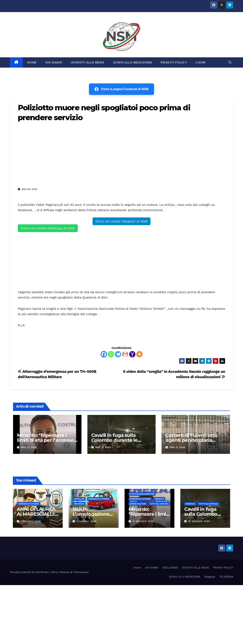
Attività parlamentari (142, 494)
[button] (230, 62)
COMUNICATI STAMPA (29, 504)
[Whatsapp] (111, 354)
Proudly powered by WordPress (30, 572)
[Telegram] (118, 354)
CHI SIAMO (54, 62)
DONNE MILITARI (138, 504)
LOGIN (201, 62)
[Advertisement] (121, 154)
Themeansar (81, 572)
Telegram (210, 577)
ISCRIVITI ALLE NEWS (88, 62)
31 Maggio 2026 (143, 521)
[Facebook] (104, 354)
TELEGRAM (226, 577)
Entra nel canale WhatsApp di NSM (48, 228)
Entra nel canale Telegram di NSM (121, 221)
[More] (139, 354)
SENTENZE (79, 504)
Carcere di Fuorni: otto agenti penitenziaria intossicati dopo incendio (194, 440)
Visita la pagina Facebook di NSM (121, 89)
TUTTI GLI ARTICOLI (159, 504)
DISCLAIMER (170, 568)
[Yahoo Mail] (132, 354)
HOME (32, 62)
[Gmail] (125, 354)
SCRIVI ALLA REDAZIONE (133, 62)
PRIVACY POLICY (174, 62)
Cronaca (159, 499)
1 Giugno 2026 (31, 521)
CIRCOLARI (79, 499)
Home (137, 568)
